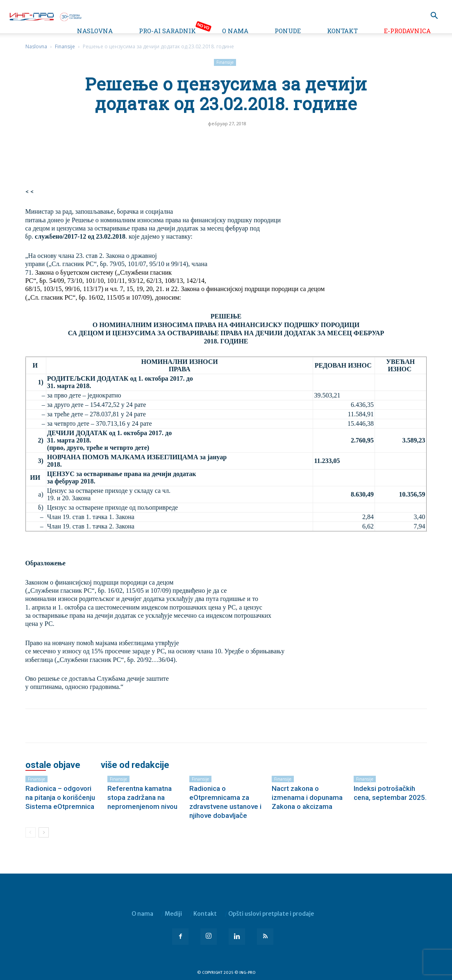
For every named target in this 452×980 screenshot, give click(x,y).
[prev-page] (31, 832)
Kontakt (342, 31)
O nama (235, 31)
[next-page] (44, 832)
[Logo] (45, 16)
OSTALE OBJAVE (53, 765)
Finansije (65, 46)
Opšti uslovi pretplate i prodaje (271, 914)
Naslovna (95, 31)
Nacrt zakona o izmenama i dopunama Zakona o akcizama (307, 797)
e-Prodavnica (407, 31)
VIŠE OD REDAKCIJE (135, 765)
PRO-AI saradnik (167, 31)
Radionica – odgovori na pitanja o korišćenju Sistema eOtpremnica (60, 797)
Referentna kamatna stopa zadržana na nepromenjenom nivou (142, 797)
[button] (434, 17)
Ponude (288, 31)
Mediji (173, 914)
